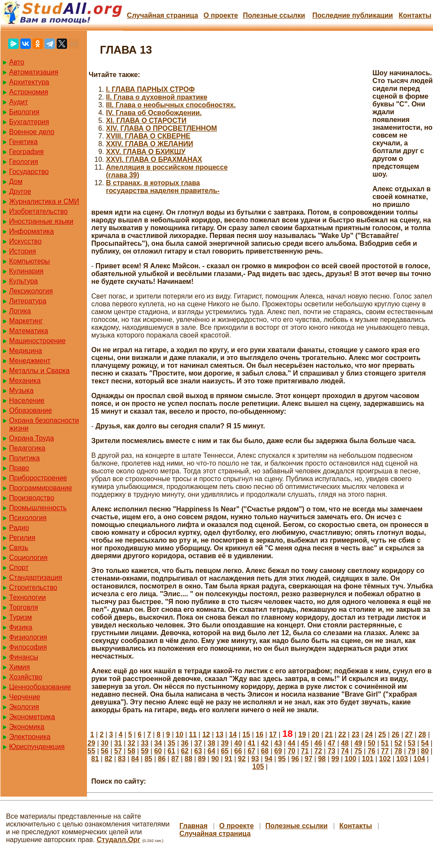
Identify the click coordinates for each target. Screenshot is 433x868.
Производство (32, 498)
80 (425, 751)
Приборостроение (38, 478)
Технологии (27, 597)
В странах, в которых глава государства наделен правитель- (163, 187)
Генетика (23, 142)
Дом (16, 182)
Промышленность (38, 508)
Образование (30, 410)
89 (202, 759)
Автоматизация (34, 72)
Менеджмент (30, 361)
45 (305, 743)
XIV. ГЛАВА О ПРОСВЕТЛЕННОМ (162, 128)
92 (242, 759)
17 (273, 735)
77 (385, 751)
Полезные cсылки (274, 15)
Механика (25, 381)
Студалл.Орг (119, 840)
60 (158, 751)
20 (315, 735)
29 (91, 743)
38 (212, 743)
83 (122, 759)
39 (225, 743)
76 (372, 751)
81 (95, 759)
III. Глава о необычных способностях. (171, 105)
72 (318, 751)
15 (246, 735)
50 (372, 743)
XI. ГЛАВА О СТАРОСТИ (146, 121)
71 (305, 751)
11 (193, 735)
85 (148, 759)
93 (255, 759)
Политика (24, 458)
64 (212, 751)
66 (238, 751)
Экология (24, 707)
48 (345, 743)
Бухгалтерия (29, 122)
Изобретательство (38, 211)
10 (180, 735)
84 (135, 759)
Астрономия (29, 92)
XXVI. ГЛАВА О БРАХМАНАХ (154, 159)
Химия (19, 667)
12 (206, 735)
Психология (28, 518)
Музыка (21, 391)
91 (228, 759)
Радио (19, 528)
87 (175, 759)
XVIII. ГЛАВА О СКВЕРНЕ (148, 136)
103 (402, 759)
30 (105, 743)
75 (358, 751)
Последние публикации (353, 15)
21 (329, 735)
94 (269, 759)
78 (398, 751)
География (26, 152)
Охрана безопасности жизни (44, 424)
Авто (17, 62)
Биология (24, 112)
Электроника (30, 737)
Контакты (415, 15)
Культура (24, 281)
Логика (20, 311)
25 (382, 735)
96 (295, 759)
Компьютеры (29, 261)
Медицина (26, 351)
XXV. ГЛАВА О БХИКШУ (146, 152)
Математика (29, 331)
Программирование (41, 488)
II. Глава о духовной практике (157, 97)
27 (409, 735)
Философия (28, 647)
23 (356, 735)
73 (331, 751)
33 (145, 743)
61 (171, 751)
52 (398, 743)
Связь (19, 548)
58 (132, 751)
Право (19, 468)
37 (198, 743)
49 (358, 743)
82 (109, 759)
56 (105, 751)
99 (335, 759)
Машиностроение (37, 341)
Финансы (24, 657)
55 (91, 751)
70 (292, 751)
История (22, 251)
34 (158, 743)
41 (251, 743)
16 (260, 735)
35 (171, 743)
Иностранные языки (41, 221)
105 (258, 767)
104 (419, 759)
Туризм (21, 617)
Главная (194, 826)
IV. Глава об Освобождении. (154, 113)
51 (385, 743)
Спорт (19, 567)
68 (265, 751)
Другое (20, 191)
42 (265, 743)
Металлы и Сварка (39, 371)
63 (198, 751)
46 (318, 743)
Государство (29, 172)
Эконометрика (32, 717)
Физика (21, 627)
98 (322, 759)
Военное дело (32, 132)
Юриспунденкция (37, 747)
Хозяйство (26, 677)
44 (292, 743)
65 (225, 751)
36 (185, 743)
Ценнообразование (40, 687)
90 (215, 759)
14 (233, 735)
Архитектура (29, 82)
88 (189, 759)
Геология (24, 162)
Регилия (22, 538)
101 (368, 759)
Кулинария (26, 271)
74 (345, 751)
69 (278, 751)
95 (282, 759)
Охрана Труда (32, 438)
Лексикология (31, 291)
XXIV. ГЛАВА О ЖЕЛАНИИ (149, 144)
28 (422, 735)
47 (331, 743)
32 (132, 743)
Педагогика (27, 448)
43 (278, 743)
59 (145, 751)
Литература (28, 301)
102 (385, 759)
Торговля (24, 607)
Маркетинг (26, 321)
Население (27, 400)
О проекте (221, 15)
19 (302, 735)
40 (238, 743)
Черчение (25, 697)
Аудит (19, 102)
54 (425, 743)
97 (308, 759)
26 (395, 735)
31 (118, 743)
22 (342, 735)
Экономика (27, 727)
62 (185, 751)
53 (412, 743)
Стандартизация (35, 577)
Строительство (33, 587)
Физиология (28, 637)
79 (412, 751)
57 (118, 751)
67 (251, 751)
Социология (28, 558)
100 (351, 759)
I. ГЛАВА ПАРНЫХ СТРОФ (150, 89)
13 (220, 735)
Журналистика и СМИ (44, 201)
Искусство (25, 241)
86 (162, 759)
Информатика (31, 231)
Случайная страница (162, 15)
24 (369, 735)
